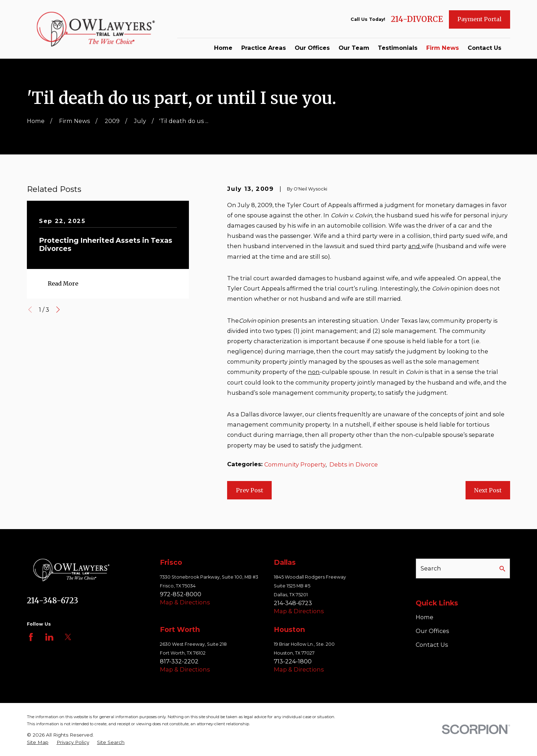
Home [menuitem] (223, 48)
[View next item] (58, 310)
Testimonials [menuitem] (398, 48)
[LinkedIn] (49, 637)
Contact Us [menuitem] (484, 48)
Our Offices (432, 631)
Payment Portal (480, 19)
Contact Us (432, 645)
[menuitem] (38, 742)
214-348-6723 (53, 601)
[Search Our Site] (502, 569)
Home (425, 617)
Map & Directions (185, 602)
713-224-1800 (293, 661)
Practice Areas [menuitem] (264, 48)
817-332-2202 (179, 661)
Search (431, 568)
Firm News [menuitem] (443, 48)
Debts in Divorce (354, 464)
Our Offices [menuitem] (312, 48)
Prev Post (250, 490)
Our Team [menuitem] (354, 48)
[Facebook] (31, 637)
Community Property (295, 464)
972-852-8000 (181, 594)
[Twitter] (68, 637)
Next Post (488, 490)
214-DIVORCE (417, 19)
